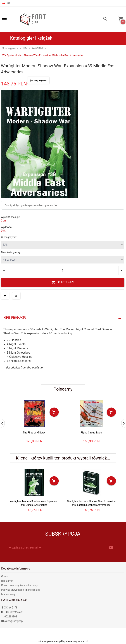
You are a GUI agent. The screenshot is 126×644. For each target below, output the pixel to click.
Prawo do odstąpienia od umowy (19, 585)
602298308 (9, 617)
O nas (4, 576)
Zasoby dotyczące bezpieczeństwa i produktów (31, 205)
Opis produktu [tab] (15, 318)
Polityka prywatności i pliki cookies (21, 590)
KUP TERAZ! (63, 282)
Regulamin (7, 581)
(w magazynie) (38, 80)
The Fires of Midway (34, 433)
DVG (3, 231)
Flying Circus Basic (91, 433)
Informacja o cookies (49, 641)
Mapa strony (8, 594)
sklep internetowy (69, 641)
